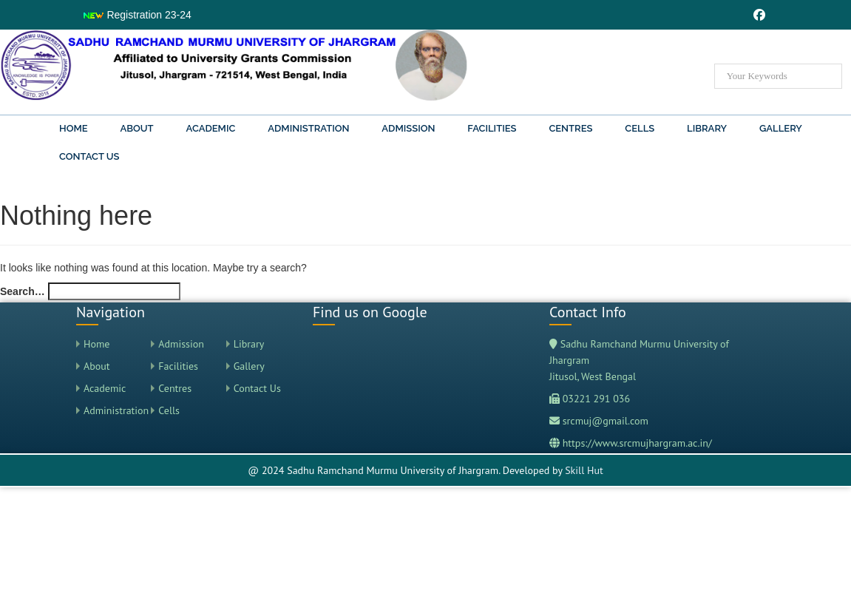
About (136, 128)
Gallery (781, 128)
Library (707, 128)
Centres (570, 128)
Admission (408, 128)
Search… (23, 291)
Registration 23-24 (137, 15)
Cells (640, 128)
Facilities (492, 128)
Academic (211, 128)
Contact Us (89, 156)
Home (74, 128)
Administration (308, 128)
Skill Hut (584, 470)
